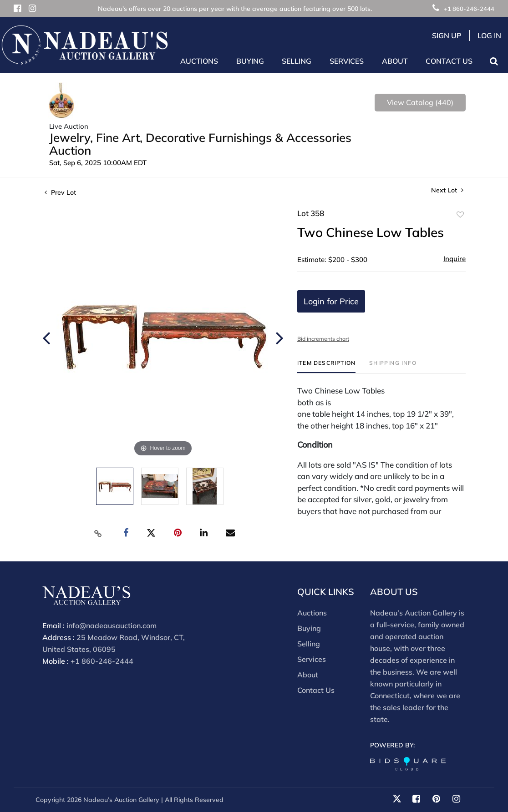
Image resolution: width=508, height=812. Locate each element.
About (308, 675)
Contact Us (449, 61)
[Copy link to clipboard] (98, 533)
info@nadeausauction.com (112, 625)
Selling (309, 644)
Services (312, 659)
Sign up (447, 35)
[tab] (326, 366)
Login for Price (331, 301)
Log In (489, 35)
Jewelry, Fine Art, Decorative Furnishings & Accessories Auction (200, 144)
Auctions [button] (199, 61)
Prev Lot (60, 192)
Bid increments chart (323, 339)
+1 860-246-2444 (463, 9)
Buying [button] (250, 61)
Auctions (312, 613)
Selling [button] (297, 61)
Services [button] (347, 61)
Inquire (455, 259)
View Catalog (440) (420, 102)
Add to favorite (460, 215)
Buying (309, 628)
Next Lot (447, 190)
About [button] (395, 61)
